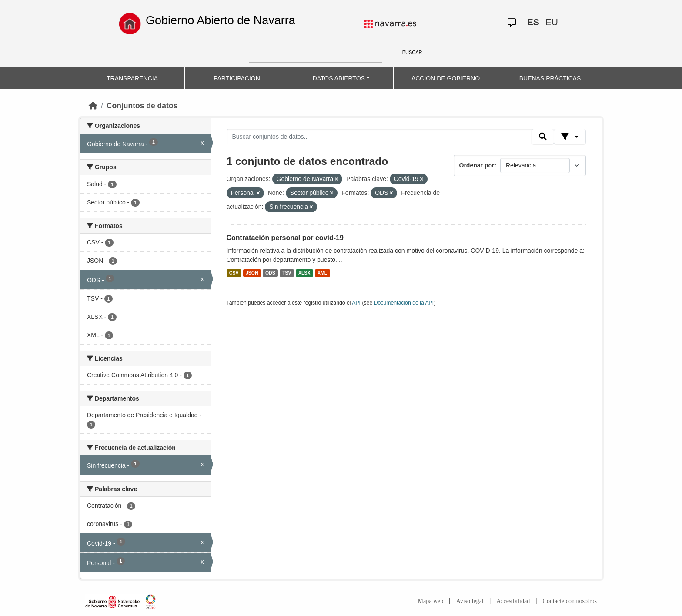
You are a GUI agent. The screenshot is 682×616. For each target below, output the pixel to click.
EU (552, 22)
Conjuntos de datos (142, 106)
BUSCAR (412, 52)
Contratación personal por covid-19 (285, 238)
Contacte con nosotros (570, 601)
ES (533, 22)
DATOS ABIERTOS (339, 78)
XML (322, 273)
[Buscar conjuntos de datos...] (379, 137)
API (356, 303)
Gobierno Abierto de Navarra (221, 20)
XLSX (304, 273)
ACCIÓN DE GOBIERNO (446, 78)
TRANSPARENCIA (132, 78)
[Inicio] (93, 106)
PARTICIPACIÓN (237, 78)
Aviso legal (470, 601)
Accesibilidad (513, 601)
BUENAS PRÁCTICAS (550, 78)
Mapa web (431, 601)
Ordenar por (477, 165)
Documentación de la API (404, 303)
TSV (287, 273)
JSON (252, 273)
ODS (270, 273)
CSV (234, 273)
